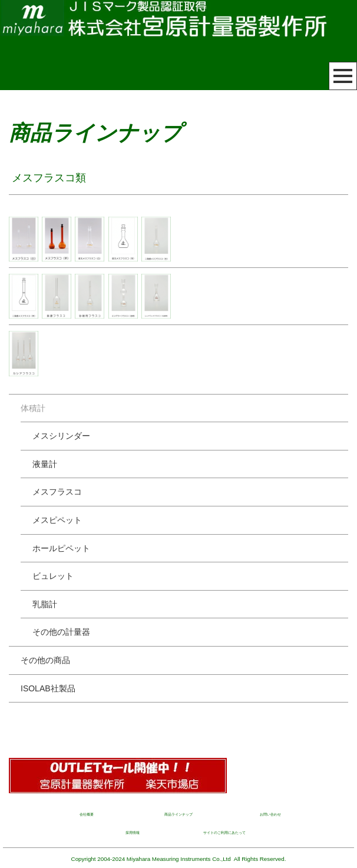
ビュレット (53, 576)
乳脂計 (45, 604)
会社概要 (87, 814)
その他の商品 (45, 660)
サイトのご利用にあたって (224, 833)
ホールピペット (61, 548)
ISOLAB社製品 (48, 688)
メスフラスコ (57, 492)
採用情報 (133, 833)
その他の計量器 (61, 632)
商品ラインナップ (178, 814)
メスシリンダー (61, 436)
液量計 (45, 464)
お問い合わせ (270, 814)
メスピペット (57, 520)
